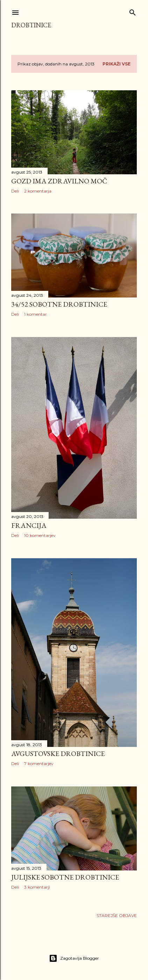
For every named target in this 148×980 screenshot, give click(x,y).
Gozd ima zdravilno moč (59, 181)
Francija (29, 525)
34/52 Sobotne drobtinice (59, 304)
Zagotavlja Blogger (74, 958)
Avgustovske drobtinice (58, 754)
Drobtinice (31, 25)
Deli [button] (15, 191)
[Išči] (133, 11)
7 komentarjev (39, 764)
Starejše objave (117, 915)
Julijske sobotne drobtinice (65, 877)
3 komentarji (37, 887)
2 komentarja (38, 191)
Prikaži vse (117, 64)
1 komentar (36, 314)
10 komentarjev (40, 535)
